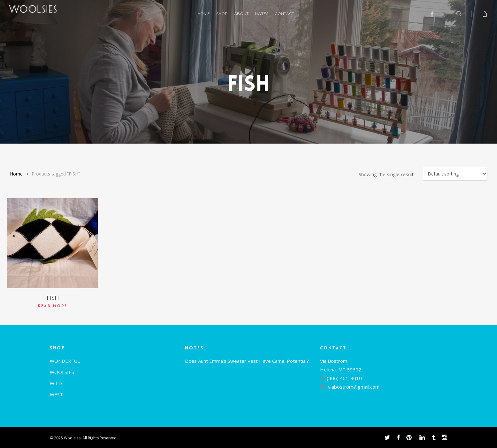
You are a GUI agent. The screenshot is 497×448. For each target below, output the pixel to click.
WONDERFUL (65, 361)
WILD (56, 383)
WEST (56, 394)
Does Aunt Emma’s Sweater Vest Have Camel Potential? (247, 361)
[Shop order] (455, 174)
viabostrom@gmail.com (354, 387)
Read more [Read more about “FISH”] (53, 306)
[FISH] (53, 243)
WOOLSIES (62, 372)
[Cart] (484, 14)
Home (16, 174)
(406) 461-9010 (344, 378)
